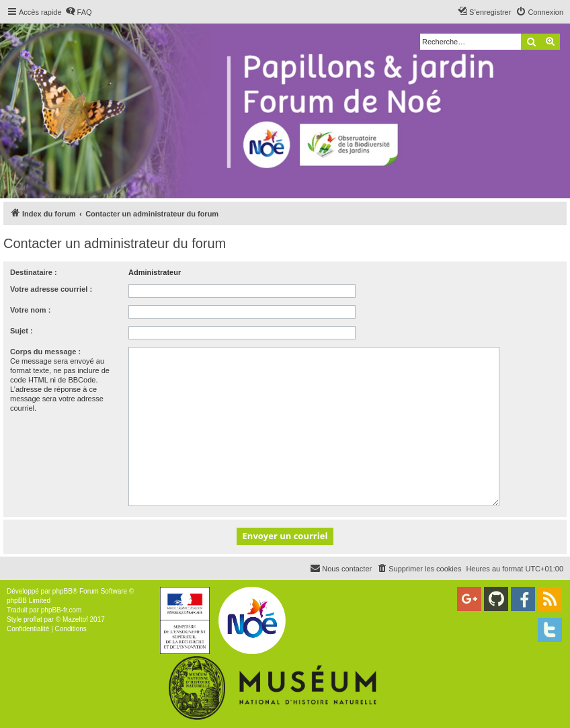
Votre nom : (30, 310)
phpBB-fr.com (62, 610)
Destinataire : (34, 272)
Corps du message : (45, 352)
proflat (33, 619)
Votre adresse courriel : (51, 289)
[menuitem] (79, 12)
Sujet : (22, 331)
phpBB (63, 591)
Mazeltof (75, 619)
